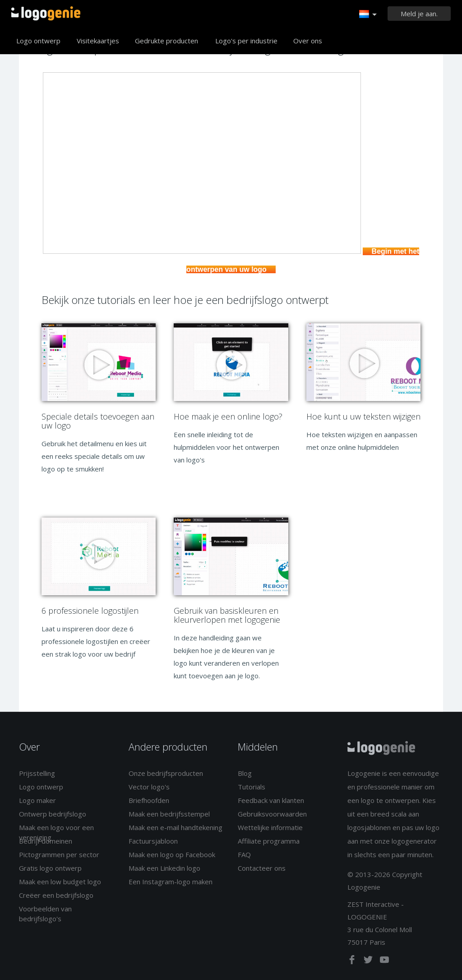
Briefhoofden (149, 800)
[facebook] (353, 961)
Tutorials (252, 787)
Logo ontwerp (38, 41)
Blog (245, 773)
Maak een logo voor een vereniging (56, 832)
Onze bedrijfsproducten (166, 773)
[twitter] (369, 961)
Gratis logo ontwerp (50, 868)
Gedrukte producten (166, 41)
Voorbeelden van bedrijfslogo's (45, 913)
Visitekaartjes (98, 41)
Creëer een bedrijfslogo (56, 895)
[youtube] (384, 961)
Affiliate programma (269, 841)
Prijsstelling (37, 773)
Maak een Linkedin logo (164, 868)
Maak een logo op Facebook (172, 854)
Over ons (308, 41)
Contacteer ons (262, 868)
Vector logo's (149, 787)
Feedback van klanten (271, 800)
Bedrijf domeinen (46, 841)
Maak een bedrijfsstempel (169, 814)
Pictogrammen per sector (59, 854)
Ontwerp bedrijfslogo (53, 814)
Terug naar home (46, 14)
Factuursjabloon (153, 841)
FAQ (244, 854)
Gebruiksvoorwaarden (272, 814)
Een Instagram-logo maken (171, 882)
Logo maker (37, 800)
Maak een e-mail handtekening (176, 827)
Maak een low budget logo (60, 882)
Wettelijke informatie (270, 827)
